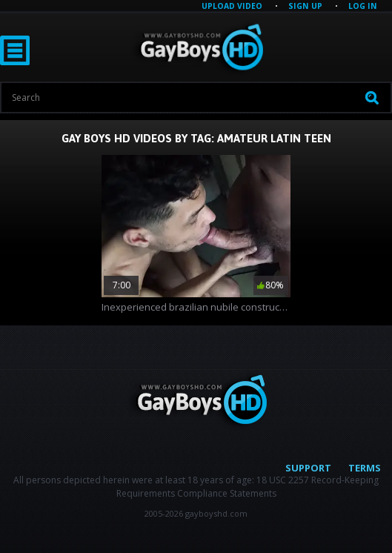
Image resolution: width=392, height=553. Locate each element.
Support (308, 468)
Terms (365, 468)
